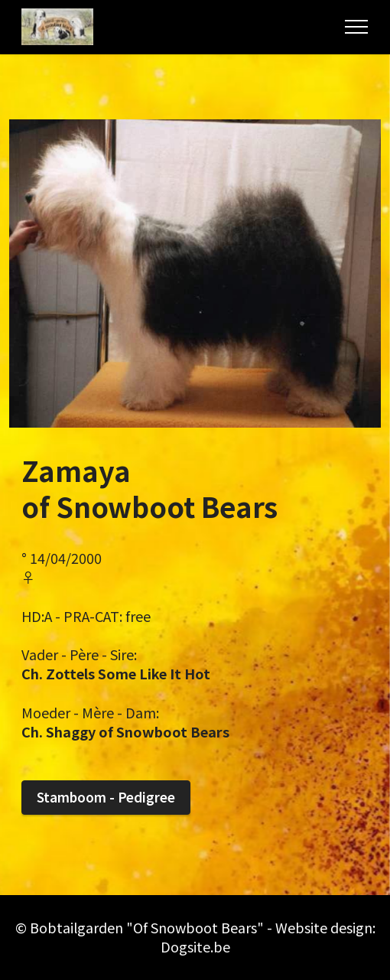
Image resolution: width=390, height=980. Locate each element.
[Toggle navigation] (357, 27)
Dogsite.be (195, 946)
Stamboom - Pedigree (106, 797)
